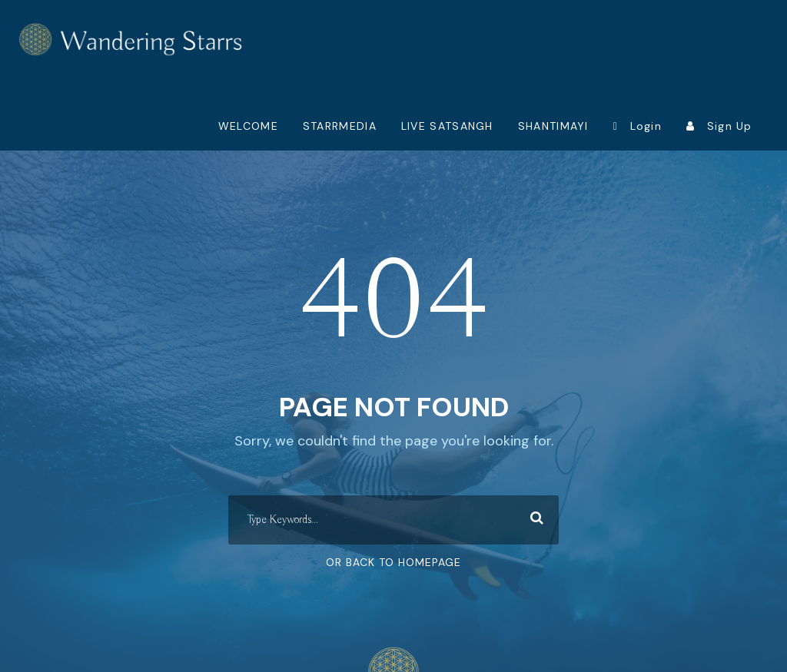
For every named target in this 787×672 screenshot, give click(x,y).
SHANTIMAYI (553, 126)
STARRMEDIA (340, 126)
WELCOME (248, 126)
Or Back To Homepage (393, 562)
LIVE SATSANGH (447, 126)
